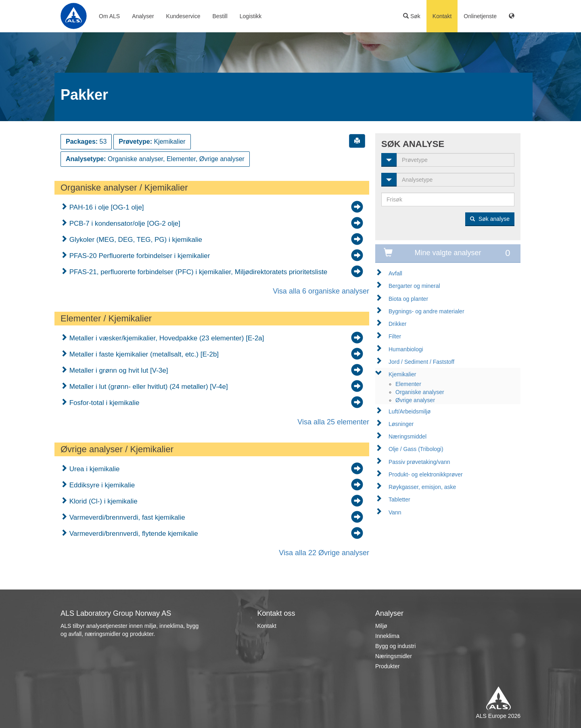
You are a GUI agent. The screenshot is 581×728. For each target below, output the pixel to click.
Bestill (220, 16)
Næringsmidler (394, 656)
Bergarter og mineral (414, 286)
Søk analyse (490, 219)
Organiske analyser (420, 392)
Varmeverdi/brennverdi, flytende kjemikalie (133, 534)
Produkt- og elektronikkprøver (426, 474)
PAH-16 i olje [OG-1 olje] (106, 207)
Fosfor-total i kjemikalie (103, 403)
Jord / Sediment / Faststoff (421, 362)
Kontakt (442, 16)
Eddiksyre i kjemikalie (101, 485)
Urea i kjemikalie (93, 469)
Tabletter (399, 499)
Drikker (397, 324)
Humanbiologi (406, 349)
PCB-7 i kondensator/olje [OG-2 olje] (124, 223)
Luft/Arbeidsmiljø (410, 411)
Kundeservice (183, 16)
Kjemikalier (402, 374)
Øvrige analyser (415, 400)
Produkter (388, 666)
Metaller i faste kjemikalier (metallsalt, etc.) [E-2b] (143, 354)
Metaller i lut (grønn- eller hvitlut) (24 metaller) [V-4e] (148, 387)
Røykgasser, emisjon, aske (422, 487)
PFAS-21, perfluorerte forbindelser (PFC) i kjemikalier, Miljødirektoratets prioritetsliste (197, 272)
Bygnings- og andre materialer (426, 311)
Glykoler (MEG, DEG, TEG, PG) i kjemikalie (135, 240)
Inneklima (387, 636)
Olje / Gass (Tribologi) (416, 449)
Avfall (395, 273)
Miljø (381, 626)
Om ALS (109, 16)
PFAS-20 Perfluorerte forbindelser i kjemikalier (139, 256)
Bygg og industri (395, 646)
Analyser (143, 16)
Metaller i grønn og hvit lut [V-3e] (118, 370)
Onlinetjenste (480, 16)
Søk (412, 16)
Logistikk (251, 16)
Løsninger (401, 424)
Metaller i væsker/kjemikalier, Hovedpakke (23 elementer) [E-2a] (166, 338)
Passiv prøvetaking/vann (419, 462)
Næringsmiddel (408, 436)
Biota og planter (408, 299)
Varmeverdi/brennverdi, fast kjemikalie (126, 517)
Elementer (408, 384)
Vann (395, 512)
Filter (395, 336)
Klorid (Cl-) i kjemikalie (102, 501)
